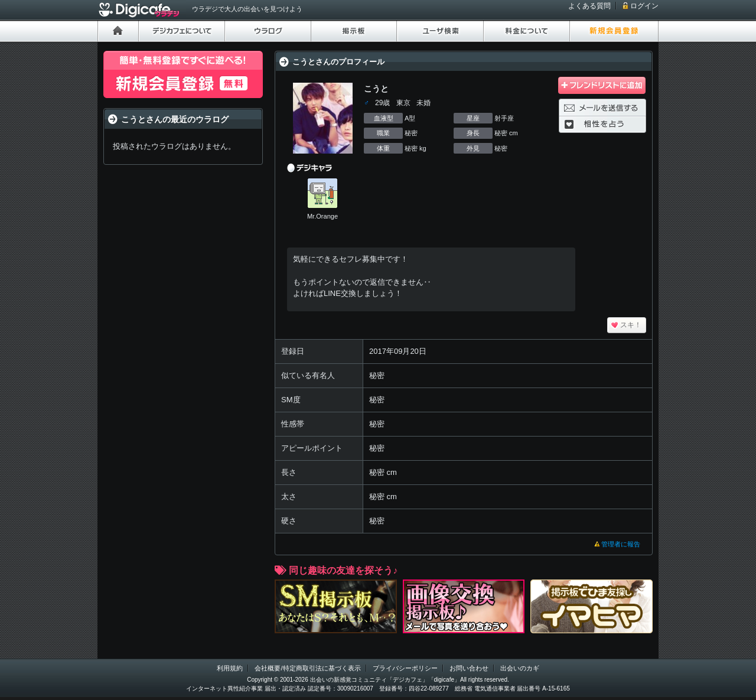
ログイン (644, 6)
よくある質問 (589, 6)
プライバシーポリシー (405, 668)
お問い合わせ (469, 668)
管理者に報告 (621, 544)
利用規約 (230, 668)
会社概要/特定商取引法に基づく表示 (307, 668)
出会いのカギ (520, 668)
